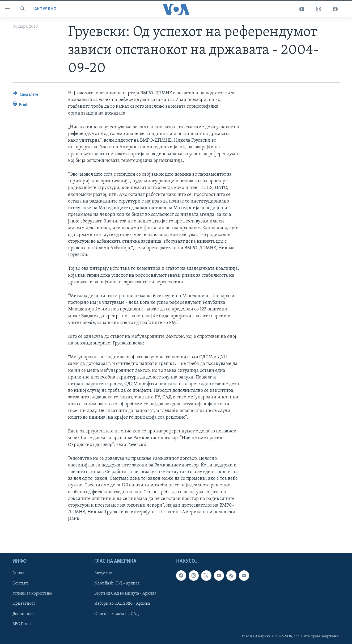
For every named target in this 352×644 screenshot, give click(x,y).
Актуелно (45, 9)
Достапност (23, 614)
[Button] (26, 95)
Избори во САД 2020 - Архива (122, 604)
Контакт (20, 583)
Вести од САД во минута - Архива (125, 594)
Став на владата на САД (116, 614)
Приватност (24, 604)
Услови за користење (32, 594)
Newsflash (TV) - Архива (117, 583)
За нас (18, 573)
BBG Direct (22, 624)
